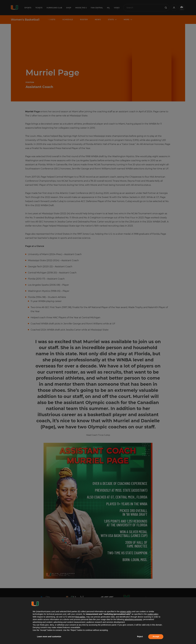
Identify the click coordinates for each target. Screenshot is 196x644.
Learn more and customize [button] (49, 637)
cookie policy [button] (153, 614)
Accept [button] (156, 637)
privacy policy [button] (126, 612)
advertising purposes (133, 619)
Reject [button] (140, 637)
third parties (80, 617)
